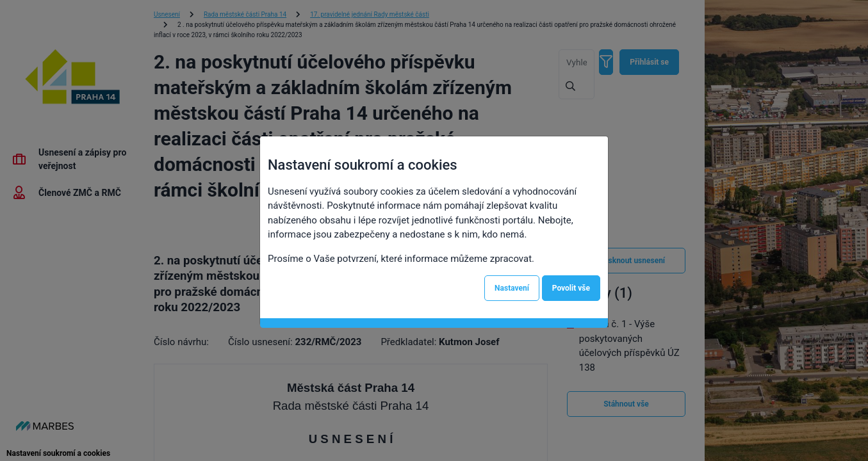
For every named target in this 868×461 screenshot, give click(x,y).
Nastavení (512, 288)
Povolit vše (571, 288)
